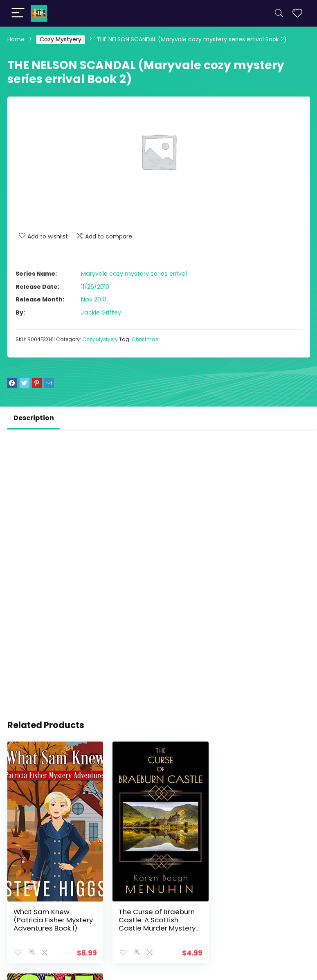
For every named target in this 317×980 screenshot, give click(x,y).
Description (34, 418)
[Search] (279, 13)
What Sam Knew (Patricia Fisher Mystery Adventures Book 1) (53, 918)
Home (16, 39)
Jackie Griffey (101, 312)
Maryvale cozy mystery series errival (134, 274)
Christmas (145, 339)
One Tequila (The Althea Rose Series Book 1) (262, 918)
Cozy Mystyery (61, 39)
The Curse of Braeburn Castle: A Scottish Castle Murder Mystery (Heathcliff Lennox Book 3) (157, 926)
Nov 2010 (94, 299)
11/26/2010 (95, 287)
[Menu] (18, 13)
